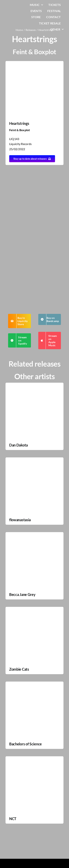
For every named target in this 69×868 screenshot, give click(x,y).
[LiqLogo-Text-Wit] (14, 5)
